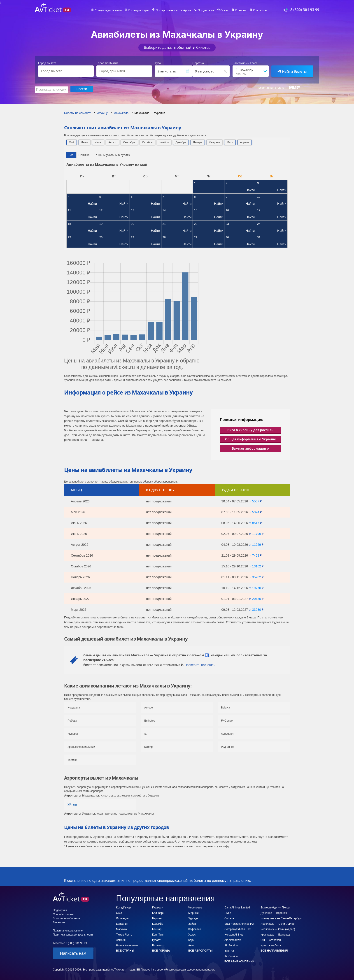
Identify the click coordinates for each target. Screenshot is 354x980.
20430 (257, 598)
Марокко (121, 929)
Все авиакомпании (239, 961)
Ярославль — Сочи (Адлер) (278, 923)
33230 (257, 609)
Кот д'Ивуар (123, 907)
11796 (257, 533)
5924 (256, 511)
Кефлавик (194, 929)
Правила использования (68, 930)
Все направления (274, 950)
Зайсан (193, 923)
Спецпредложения (113, 10)
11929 (257, 544)
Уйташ (72, 804)
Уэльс (192, 934)
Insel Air (229, 950)
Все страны (125, 950)
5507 (256, 501)
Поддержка (204, 10)
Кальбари (158, 912)
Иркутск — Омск (271, 945)
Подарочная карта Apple (174, 10)
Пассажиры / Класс (245, 63)
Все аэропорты (200, 950)
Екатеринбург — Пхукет (275, 907)
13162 (257, 566)
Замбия (121, 939)
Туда (158, 63)
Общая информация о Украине (250, 438)
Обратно (198, 63)
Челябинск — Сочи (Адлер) (278, 929)
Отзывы (237, 10)
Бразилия (122, 923)
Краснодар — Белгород (275, 934)
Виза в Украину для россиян (250, 429)
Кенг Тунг (158, 934)
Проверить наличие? (200, 664)
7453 (256, 555)
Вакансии (59, 922)
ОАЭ (119, 912)
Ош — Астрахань (271, 939)
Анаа (191, 945)
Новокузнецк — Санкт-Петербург (281, 918)
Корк (191, 939)
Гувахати (158, 907)
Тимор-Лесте (124, 934)
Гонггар (157, 929)
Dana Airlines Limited (237, 907)
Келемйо (158, 923)
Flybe (228, 912)
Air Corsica (231, 956)
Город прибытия (107, 63)
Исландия (122, 918)
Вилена (157, 945)
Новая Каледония (127, 945)
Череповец (195, 907)
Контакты (255, 10)
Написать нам (73, 953)
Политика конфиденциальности (73, 934)
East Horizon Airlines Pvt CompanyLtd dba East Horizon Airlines (239, 929)
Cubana (229, 918)
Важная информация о (250, 448)
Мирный (193, 912)
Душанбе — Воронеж (274, 912)
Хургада (193, 918)
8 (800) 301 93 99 (305, 10)
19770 (257, 587)
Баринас (157, 918)
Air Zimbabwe (233, 939)
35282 (257, 576)
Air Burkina (231, 945)
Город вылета (47, 63)
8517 (256, 522)
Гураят (156, 939)
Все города (161, 950)
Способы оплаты (63, 914)
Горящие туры (141, 10)
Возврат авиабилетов (66, 918)
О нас (221, 10)
